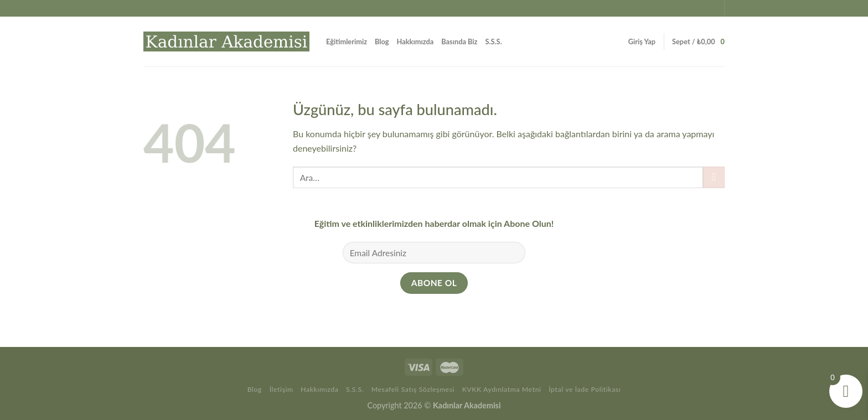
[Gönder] (714, 177)
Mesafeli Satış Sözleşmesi (413, 389)
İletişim (281, 389)
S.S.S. (494, 42)
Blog (382, 42)
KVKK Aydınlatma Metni (502, 389)
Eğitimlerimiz (347, 42)
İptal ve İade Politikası (585, 389)
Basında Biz (459, 42)
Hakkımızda (415, 42)
